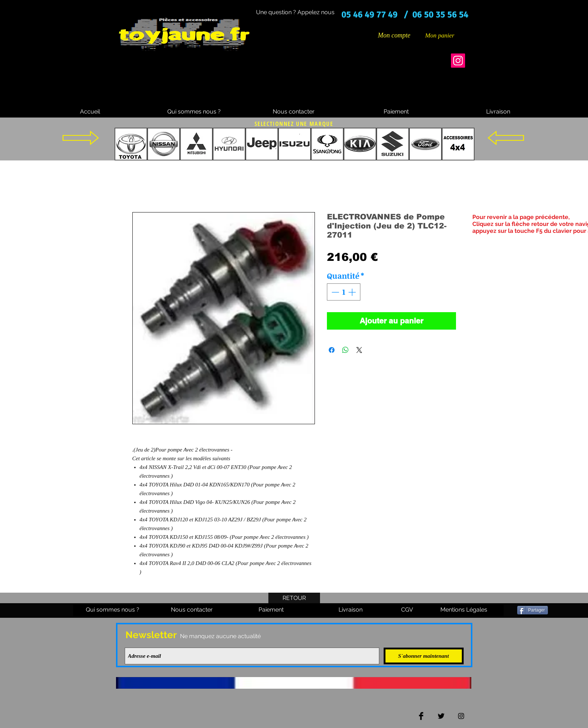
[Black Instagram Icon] (461, 716)
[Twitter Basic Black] (441, 716)
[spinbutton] (343, 292)
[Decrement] (335, 292)
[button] (445, 35)
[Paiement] (396, 112)
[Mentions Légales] (464, 610)
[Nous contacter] (294, 112)
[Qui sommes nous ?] (194, 112)
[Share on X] (359, 350)
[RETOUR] (294, 598)
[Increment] (353, 292)
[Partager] (533, 610)
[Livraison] (498, 112)
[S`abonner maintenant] (424, 656)
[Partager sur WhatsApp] (345, 350)
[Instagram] (458, 61)
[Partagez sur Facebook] (332, 350)
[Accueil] (90, 112)
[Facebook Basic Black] (421, 716)
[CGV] (407, 610)
